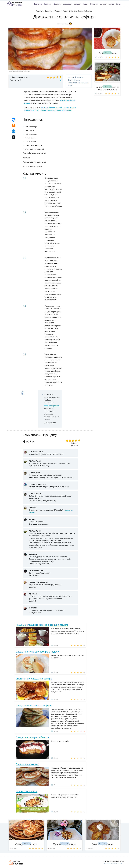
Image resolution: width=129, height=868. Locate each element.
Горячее (48, 4)
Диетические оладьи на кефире (34, 679)
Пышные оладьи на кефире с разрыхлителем (42, 625)
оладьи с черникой (52, 406)
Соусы (111, 4)
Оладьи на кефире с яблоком (32, 737)
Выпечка (38, 4)
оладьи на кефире (47, 110)
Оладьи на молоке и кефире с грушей (37, 652)
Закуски (77, 4)
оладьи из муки (70, 107)
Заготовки (68, 4)
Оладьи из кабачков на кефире (33, 705)
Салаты (103, 4)
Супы (118, 4)
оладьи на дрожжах (63, 110)
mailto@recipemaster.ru (113, 864)
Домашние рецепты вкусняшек (16, 862)
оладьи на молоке (32, 110)
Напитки (94, 4)
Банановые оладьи (27, 791)
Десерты (57, 4)
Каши (85, 4)
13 (61, 80)
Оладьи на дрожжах (27, 764)
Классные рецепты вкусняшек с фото (15, 4)
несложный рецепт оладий (51, 107)
